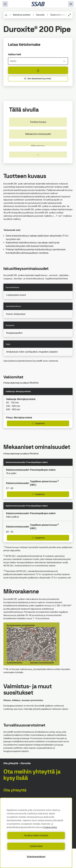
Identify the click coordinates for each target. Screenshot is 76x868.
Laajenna (38, 423)
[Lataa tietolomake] (38, 70)
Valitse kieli (14, 54)
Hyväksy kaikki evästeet (36, 835)
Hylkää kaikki (36, 846)
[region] (36, 833)
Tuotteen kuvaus (38, 122)
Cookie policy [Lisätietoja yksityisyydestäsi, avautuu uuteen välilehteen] (50, 827)
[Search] (5, 4)
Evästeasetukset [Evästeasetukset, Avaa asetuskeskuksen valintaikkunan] (36, 857)
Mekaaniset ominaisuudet (38, 134)
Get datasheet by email (38, 78)
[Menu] (71, 4)
